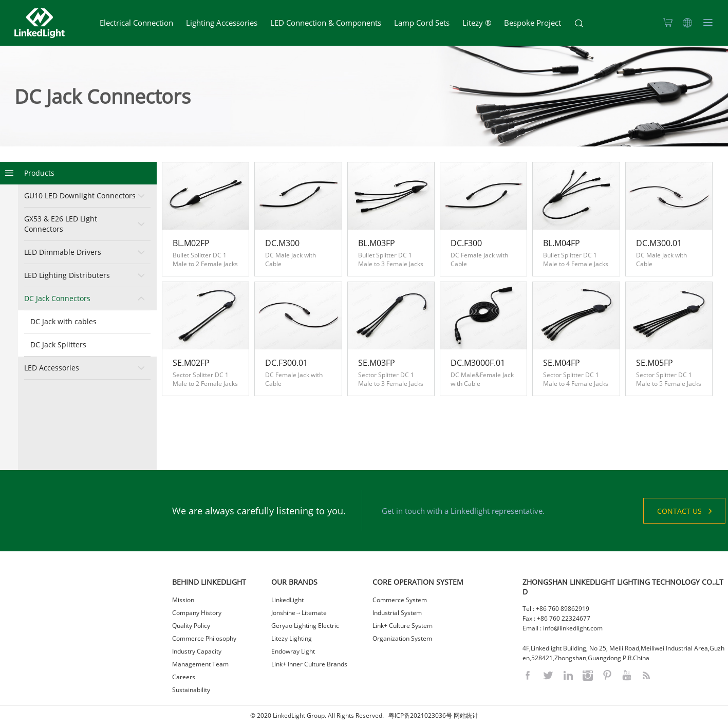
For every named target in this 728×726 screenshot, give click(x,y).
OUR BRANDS (294, 582)
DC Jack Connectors (57, 298)
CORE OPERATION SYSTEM (418, 582)
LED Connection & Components (326, 23)
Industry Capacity (197, 651)
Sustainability (191, 690)
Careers (184, 677)
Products (39, 173)
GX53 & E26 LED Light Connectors (61, 224)
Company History (197, 613)
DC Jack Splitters (58, 345)
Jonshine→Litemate (299, 613)
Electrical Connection (136, 23)
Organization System (402, 638)
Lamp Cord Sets (422, 23)
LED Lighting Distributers (67, 275)
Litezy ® (477, 23)
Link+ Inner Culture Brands (309, 664)
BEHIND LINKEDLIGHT (209, 582)
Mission (183, 600)
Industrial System (397, 613)
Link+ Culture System (403, 626)
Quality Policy (191, 626)
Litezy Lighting (292, 638)
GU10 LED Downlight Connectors (80, 196)
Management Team (200, 664)
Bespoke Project (533, 23)
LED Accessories (52, 368)
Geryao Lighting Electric (305, 626)
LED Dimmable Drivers (63, 252)
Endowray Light (293, 651)
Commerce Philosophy (204, 638)
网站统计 (466, 715)
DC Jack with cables (63, 321)
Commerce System (400, 600)
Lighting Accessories (222, 23)
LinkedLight (287, 600)
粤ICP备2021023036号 (420, 715)
